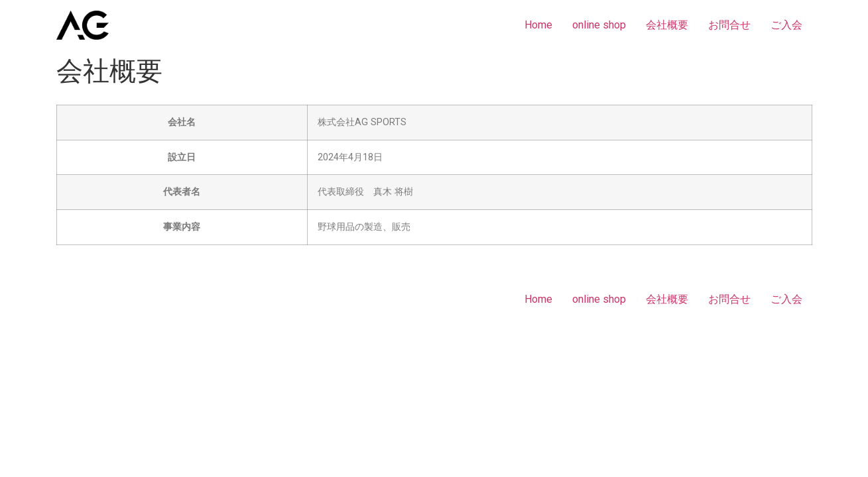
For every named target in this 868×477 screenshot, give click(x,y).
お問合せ (729, 25)
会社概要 (667, 25)
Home (538, 25)
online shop (599, 25)
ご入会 (786, 25)
